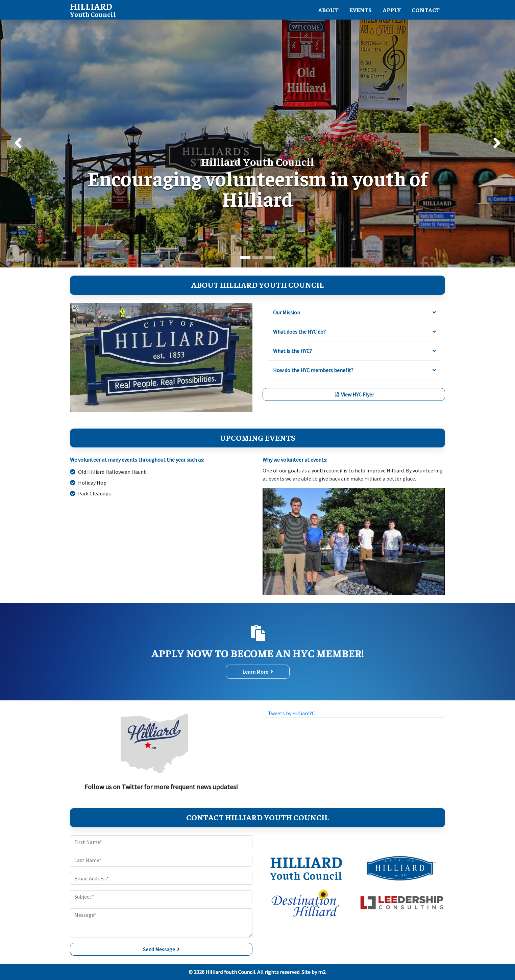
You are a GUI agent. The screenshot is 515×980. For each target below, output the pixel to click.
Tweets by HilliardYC (291, 713)
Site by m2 (313, 972)
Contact (426, 10)
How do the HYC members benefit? (313, 370)
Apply (392, 10)
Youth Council (93, 9)
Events (361, 10)
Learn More (258, 672)
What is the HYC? (292, 351)
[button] (18, 144)
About (328, 10)
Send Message (161, 949)
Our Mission (287, 312)
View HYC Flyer (354, 394)
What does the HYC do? (299, 332)
